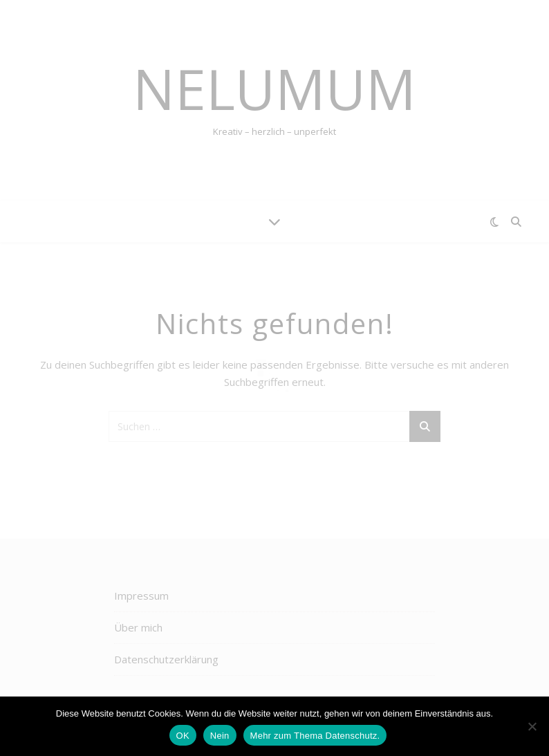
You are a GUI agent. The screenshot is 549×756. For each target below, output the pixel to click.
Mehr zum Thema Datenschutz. (315, 736)
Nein (220, 736)
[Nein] (532, 726)
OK (183, 736)
